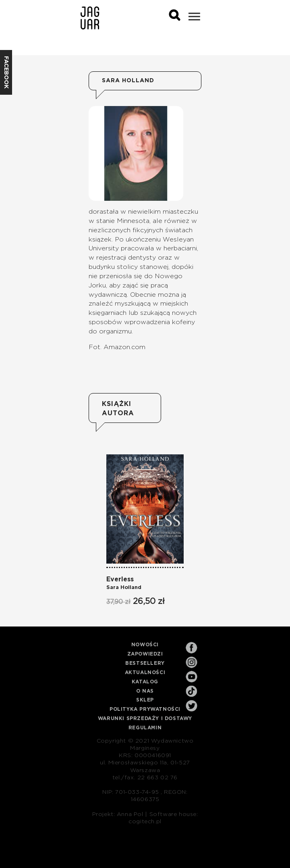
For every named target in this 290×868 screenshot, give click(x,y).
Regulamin (145, 728)
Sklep (145, 700)
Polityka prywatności (145, 709)
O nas (145, 691)
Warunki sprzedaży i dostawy (145, 718)
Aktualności (145, 672)
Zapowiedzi (145, 654)
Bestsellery (145, 663)
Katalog (145, 682)
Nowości (145, 645)
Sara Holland (124, 588)
